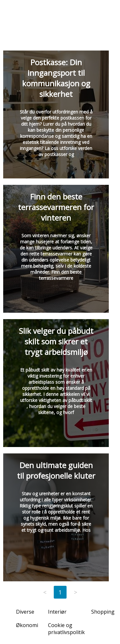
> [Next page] (76, 592)
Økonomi (27, 625)
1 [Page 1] (60, 592)
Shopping (103, 612)
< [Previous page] (45, 592)
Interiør (57, 612)
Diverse (25, 612)
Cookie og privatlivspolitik (66, 629)
